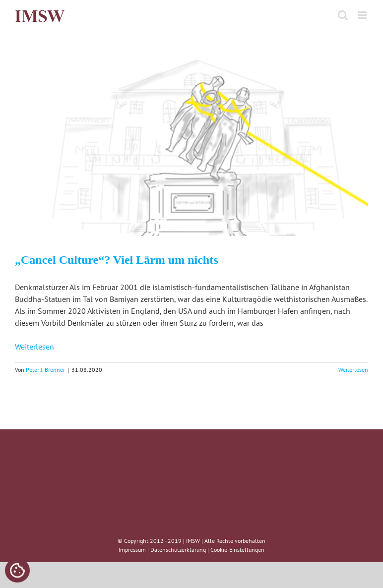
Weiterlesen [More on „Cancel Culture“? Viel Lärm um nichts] (353, 370)
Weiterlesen (34, 347)
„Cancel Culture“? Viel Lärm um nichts (117, 260)
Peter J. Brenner (45, 370)
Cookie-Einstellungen (237, 550)
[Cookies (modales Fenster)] (17, 571)
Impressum (132, 550)
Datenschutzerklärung (178, 550)
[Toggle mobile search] (343, 15)
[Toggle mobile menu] (363, 15)
